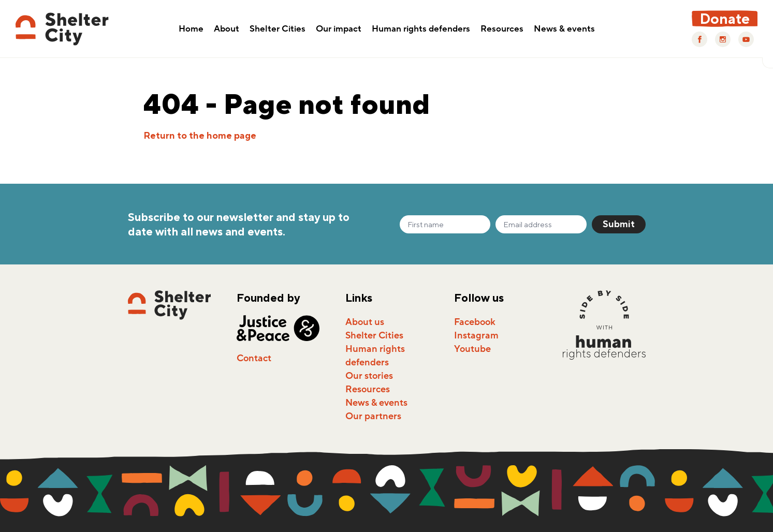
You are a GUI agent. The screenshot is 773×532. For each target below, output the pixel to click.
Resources (502, 29)
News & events (564, 29)
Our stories (369, 376)
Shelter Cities (278, 29)
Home (191, 29)
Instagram (476, 335)
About (227, 29)
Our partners (373, 416)
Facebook (475, 322)
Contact (254, 358)
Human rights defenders (421, 29)
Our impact (339, 29)
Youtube (472, 349)
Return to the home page (200, 135)
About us (365, 322)
